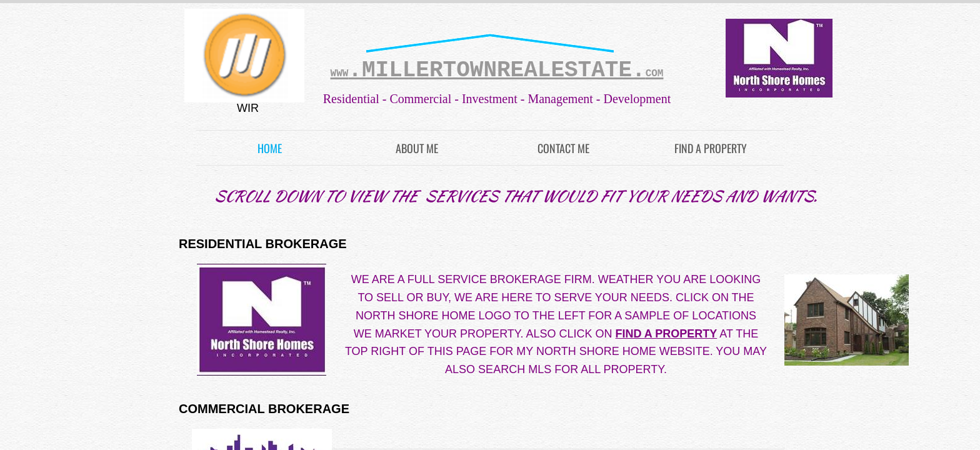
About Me (417, 148)
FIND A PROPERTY (711, 148)
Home (270, 148)
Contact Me (563, 148)
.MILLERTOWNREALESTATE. (497, 70)
